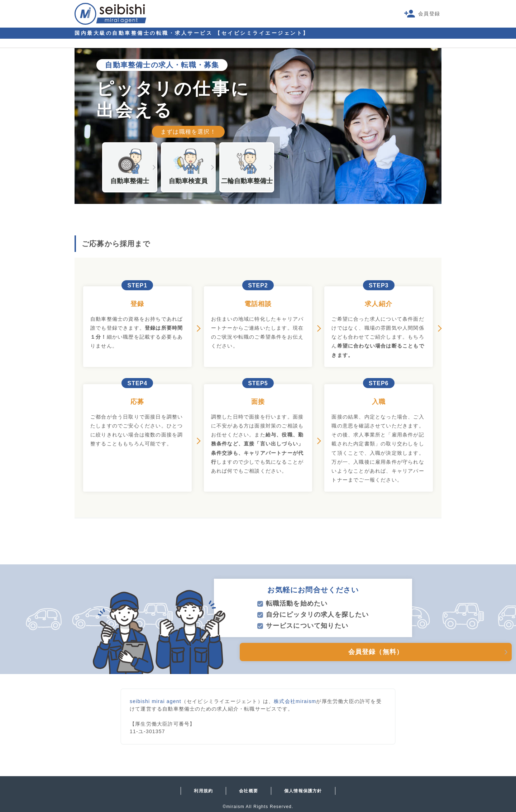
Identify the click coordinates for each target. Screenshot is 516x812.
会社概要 (249, 791)
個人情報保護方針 (303, 791)
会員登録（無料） (332, 652)
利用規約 (203, 791)
